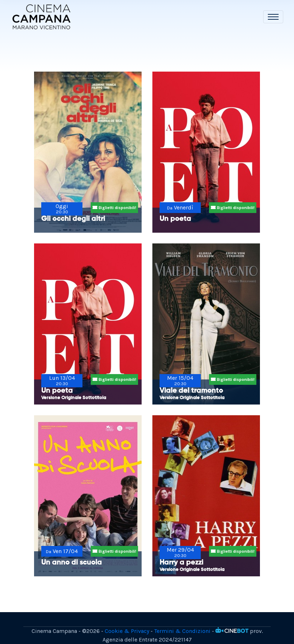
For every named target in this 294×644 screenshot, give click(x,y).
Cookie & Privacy (127, 631)
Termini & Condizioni (182, 631)
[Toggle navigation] (273, 17)
